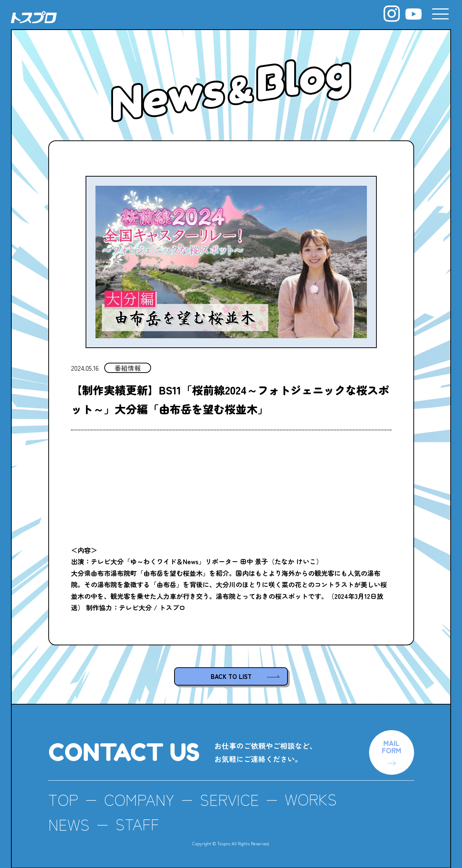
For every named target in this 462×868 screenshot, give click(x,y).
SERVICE (230, 799)
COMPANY (139, 799)
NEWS (69, 824)
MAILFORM (392, 746)
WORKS (312, 799)
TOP (63, 799)
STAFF (138, 824)
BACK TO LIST (231, 676)
